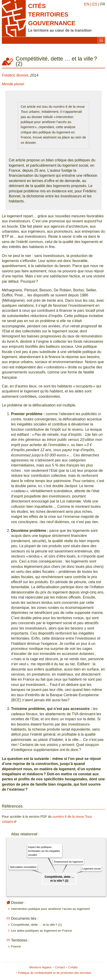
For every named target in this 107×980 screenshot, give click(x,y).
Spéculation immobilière (23, 867)
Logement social (91, 868)
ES (95, 4)
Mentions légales (40, 967)
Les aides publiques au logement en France (42, 931)
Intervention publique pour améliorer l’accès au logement (51, 909)
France (16, 946)
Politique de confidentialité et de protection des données (55, 973)
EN (87, 4)
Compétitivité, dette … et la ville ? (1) (36, 925)
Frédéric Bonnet (15, 75)
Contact (60, 967)
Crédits (73, 967)
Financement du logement (68, 862)
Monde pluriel (13, 84)
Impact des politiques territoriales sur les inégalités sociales (44, 851)
